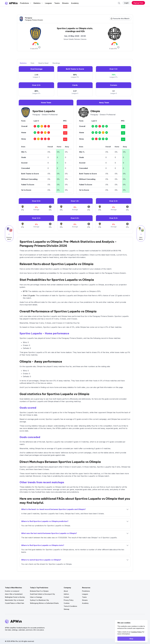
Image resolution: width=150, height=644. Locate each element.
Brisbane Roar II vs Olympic (39, 591)
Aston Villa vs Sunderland (14, 594)
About (66, 591)
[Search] (119, 3)
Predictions (26, 3)
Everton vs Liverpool (12, 591)
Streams (65, 3)
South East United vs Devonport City (42, 594)
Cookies (67, 603)
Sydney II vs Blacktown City (39, 600)
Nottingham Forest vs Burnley (15, 597)
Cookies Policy (136, 632)
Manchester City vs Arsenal (14, 600)
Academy (75, 3)
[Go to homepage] (11, 3)
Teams (57, 3)
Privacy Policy (69, 600)
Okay (131, 639)
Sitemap (67, 609)
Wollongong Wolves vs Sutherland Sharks (44, 603)
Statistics (38, 3)
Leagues (48, 3)
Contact (66, 597)
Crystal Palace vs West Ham (15, 603)
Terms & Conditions (70, 606)
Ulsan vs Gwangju (36, 597)
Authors (66, 594)
